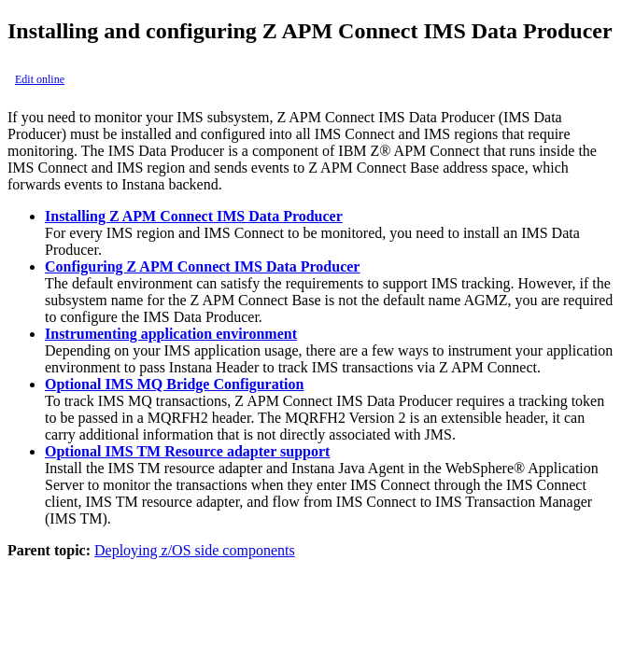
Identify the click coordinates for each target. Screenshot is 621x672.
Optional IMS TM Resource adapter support (187, 451)
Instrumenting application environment (171, 334)
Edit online (40, 79)
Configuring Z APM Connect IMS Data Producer (202, 266)
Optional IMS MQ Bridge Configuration (174, 384)
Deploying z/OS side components (195, 550)
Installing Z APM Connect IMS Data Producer (194, 216)
